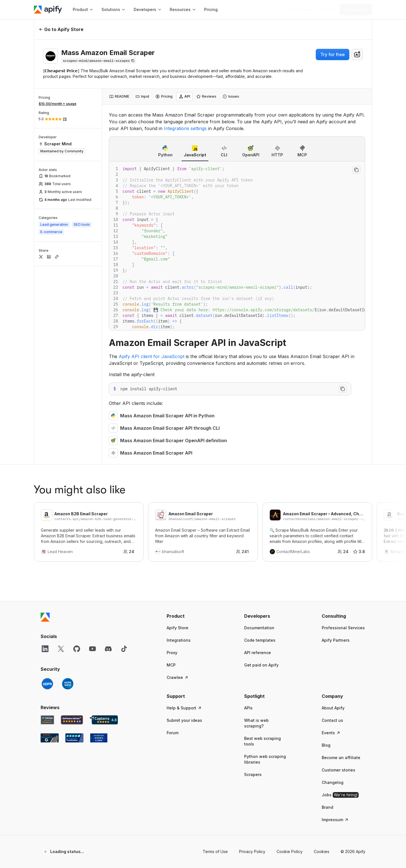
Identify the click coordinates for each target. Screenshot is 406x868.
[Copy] (99, 61)
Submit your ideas (184, 522)
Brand (327, 609)
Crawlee (178, 479)
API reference (258, 454)
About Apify (333, 509)
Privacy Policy (252, 653)
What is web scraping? (256, 525)
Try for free (333, 54)
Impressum (335, 621)
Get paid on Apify (261, 467)
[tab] (119, 97)
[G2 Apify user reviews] (50, 540)
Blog (326, 547)
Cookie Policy (290, 653)
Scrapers (253, 576)
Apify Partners (336, 442)
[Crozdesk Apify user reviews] (99, 540)
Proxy (172, 454)
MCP (171, 467)
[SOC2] (68, 485)
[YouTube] (92, 450)
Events (331, 534)
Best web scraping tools (262, 543)
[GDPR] (47, 485)
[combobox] (357, 54)
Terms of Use (215, 653)
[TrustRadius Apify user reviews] (74, 540)
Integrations (179, 442)
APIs (248, 509)
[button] (188, 418)
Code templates (260, 442)
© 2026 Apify (353, 653)
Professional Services (343, 429)
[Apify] (48, 10)
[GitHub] (77, 450)
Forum (173, 534)
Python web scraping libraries (265, 561)
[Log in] (328, 10)
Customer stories (338, 572)
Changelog (333, 584)
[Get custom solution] (300, 10)
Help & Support (184, 509)
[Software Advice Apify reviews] (72, 521)
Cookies (322, 653)
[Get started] (356, 10)
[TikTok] (124, 450)
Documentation (259, 429)
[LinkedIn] (45, 450)
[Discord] (108, 450)
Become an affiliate (341, 559)
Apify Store (177, 429)
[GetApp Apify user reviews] (47, 521)
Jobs (340, 597)
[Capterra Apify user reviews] (104, 521)
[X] (61, 450)
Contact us (332, 522)
